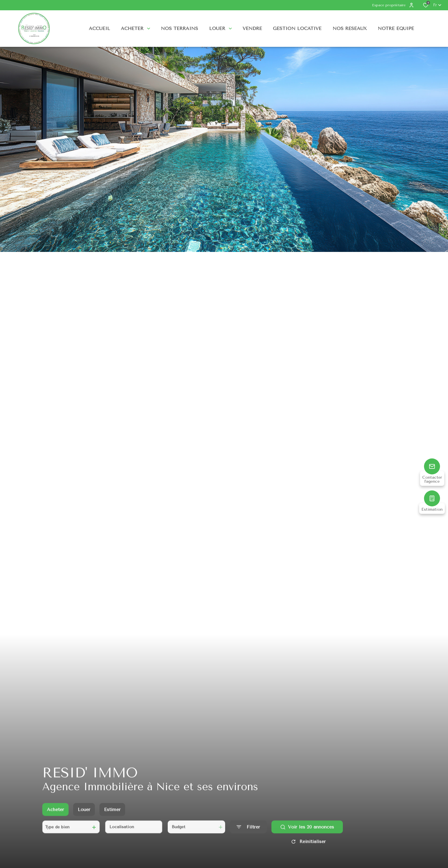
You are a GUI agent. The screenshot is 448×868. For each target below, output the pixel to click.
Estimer (112, 815)
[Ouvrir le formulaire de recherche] (248, 832)
